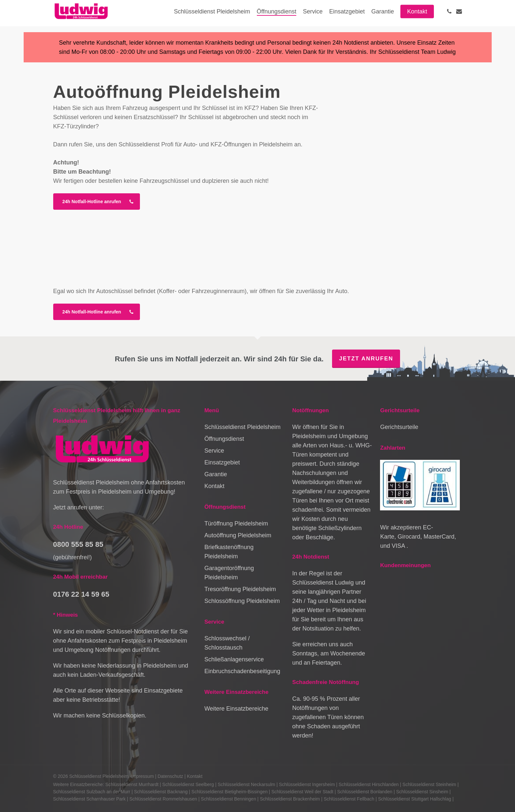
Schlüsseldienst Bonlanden (365, 792)
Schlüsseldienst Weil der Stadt (302, 792)
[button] (97, 202)
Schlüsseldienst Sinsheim (422, 792)
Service (214, 451)
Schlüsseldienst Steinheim (429, 784)
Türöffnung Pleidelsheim (236, 524)
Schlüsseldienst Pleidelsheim (242, 427)
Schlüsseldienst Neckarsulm (246, 784)
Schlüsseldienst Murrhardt (132, 784)
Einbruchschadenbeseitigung (242, 671)
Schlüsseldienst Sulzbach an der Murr (92, 792)
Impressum (142, 776)
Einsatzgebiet (222, 462)
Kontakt (214, 486)
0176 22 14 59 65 (81, 594)
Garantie (216, 474)
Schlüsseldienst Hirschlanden (369, 784)
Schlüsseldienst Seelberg (188, 784)
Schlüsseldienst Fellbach (349, 799)
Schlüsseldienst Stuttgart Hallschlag (415, 799)
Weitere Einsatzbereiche (236, 709)
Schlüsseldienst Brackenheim (290, 799)
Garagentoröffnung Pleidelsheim (229, 573)
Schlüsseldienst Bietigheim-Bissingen (230, 792)
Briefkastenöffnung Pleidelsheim (229, 552)
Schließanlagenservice (234, 659)
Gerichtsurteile (399, 427)
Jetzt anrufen (366, 359)
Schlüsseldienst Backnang (161, 792)
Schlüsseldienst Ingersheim (307, 784)
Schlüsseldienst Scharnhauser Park (90, 799)
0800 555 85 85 (78, 544)
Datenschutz (170, 776)
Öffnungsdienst (224, 439)
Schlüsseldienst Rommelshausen (163, 799)
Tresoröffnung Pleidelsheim (240, 589)
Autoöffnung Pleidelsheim (238, 535)
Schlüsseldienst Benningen (229, 799)
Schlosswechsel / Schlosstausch (227, 643)
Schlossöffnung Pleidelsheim (242, 601)
